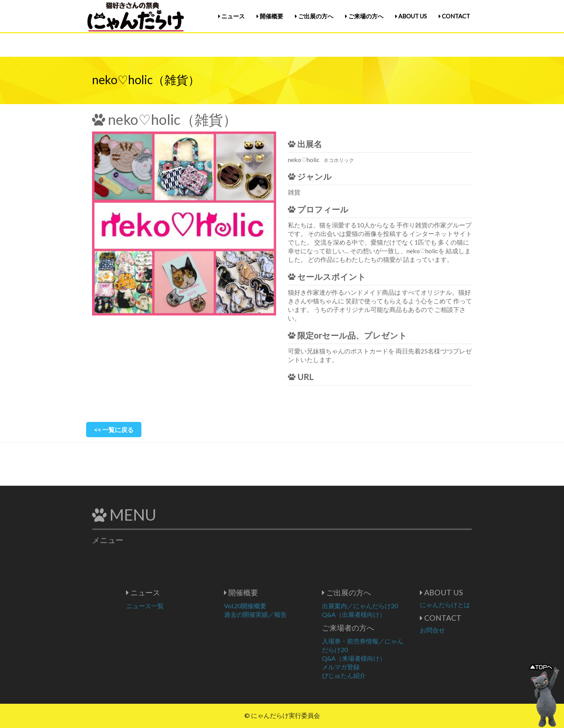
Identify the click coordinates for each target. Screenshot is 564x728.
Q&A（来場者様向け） (377, 658)
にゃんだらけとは (468, 605)
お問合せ (456, 630)
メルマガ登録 (364, 667)
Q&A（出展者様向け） (377, 614)
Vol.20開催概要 (269, 606)
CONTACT (454, 16)
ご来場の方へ (364, 16)
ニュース (231, 16)
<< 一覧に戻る (114, 430)
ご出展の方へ (314, 16)
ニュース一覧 (168, 606)
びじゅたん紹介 (367, 675)
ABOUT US (411, 16)
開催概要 (270, 16)
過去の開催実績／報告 (279, 614)
